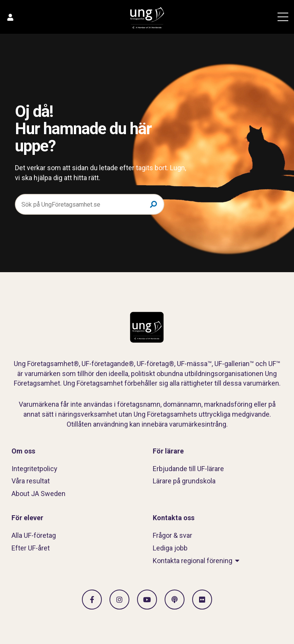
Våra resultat (31, 481)
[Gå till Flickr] (202, 600)
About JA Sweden (38, 494)
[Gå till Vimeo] (147, 600)
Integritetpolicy (34, 469)
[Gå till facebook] (92, 600)
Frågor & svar (172, 535)
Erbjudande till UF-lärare (188, 469)
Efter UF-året (31, 548)
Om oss (23, 451)
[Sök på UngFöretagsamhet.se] (90, 204)
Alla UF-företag (34, 535)
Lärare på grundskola (184, 481)
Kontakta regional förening (193, 561)
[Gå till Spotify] (175, 600)
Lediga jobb (170, 548)
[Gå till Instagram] (119, 600)
